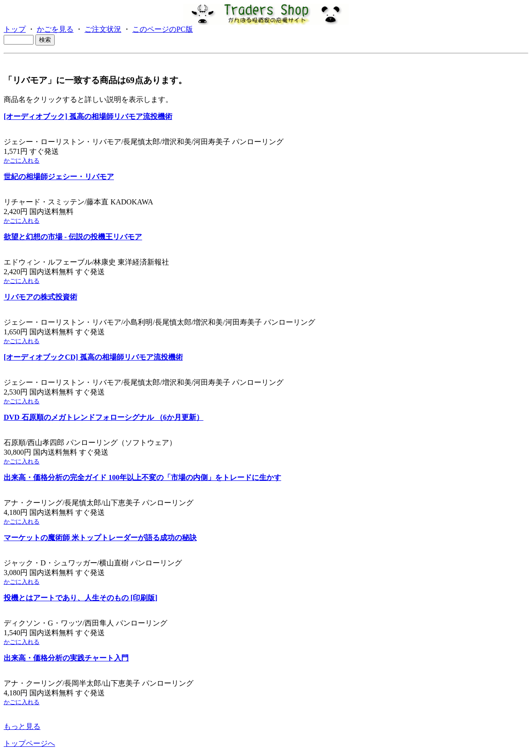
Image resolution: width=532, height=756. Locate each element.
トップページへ (29, 743)
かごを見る (55, 29)
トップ (15, 29)
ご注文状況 (103, 29)
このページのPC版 (163, 29)
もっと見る (22, 726)
